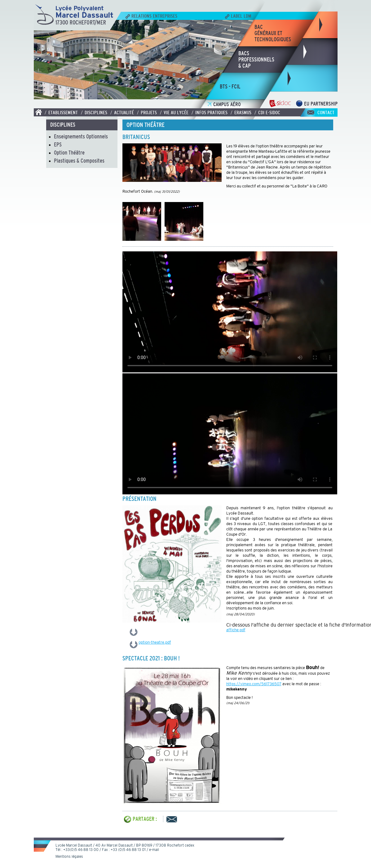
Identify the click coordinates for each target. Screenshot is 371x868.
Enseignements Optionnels (81, 137)
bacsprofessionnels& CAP (256, 60)
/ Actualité (122, 112)
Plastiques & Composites (79, 161)
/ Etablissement (61, 112)
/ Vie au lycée (174, 112)
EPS (58, 145)
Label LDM (238, 16)
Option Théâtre (69, 153)
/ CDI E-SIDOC (267, 112)
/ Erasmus (241, 112)
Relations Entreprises (151, 16)
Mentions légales (69, 857)
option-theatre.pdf (155, 642)
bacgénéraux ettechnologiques (273, 33)
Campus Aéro (224, 104)
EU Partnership (317, 104)
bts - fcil (230, 87)
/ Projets (147, 112)
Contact (326, 112)
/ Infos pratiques (210, 112)
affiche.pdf (236, 630)
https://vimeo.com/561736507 (254, 684)
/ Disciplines (94, 112)
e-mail (154, 850)
